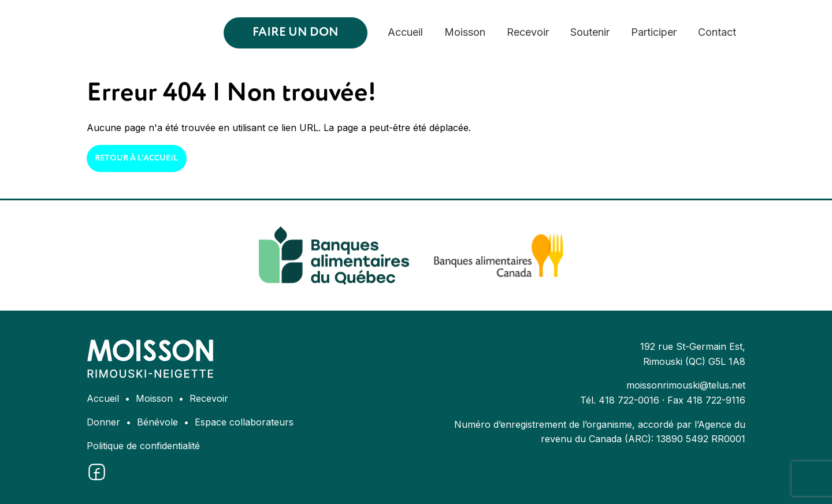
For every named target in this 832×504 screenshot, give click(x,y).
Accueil (405, 32)
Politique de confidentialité (143, 446)
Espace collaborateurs (244, 422)
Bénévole (157, 422)
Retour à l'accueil (136, 158)
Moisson (465, 32)
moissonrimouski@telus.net (686, 385)
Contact (717, 32)
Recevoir (528, 32)
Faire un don (296, 33)
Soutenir (590, 32)
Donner (103, 422)
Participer (654, 32)
